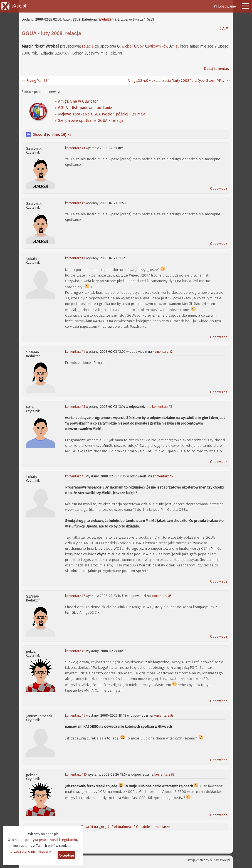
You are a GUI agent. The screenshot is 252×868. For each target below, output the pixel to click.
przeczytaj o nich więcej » (31, 851)
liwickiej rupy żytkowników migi (148, 46)
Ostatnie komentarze (153, 827)
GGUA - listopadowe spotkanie (85, 108)
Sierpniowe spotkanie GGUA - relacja (91, 121)
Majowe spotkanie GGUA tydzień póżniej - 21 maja (102, 114)
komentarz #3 (75, 258)
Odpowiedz (219, 189)
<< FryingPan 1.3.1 (36, 81)
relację (88, 46)
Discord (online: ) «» (52, 135)
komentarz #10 (76, 775)
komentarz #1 (75, 148)
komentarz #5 (75, 407)
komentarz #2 (75, 203)
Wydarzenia (107, 19)
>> (227, 81)
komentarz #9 (75, 716)
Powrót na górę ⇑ (96, 827)
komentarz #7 (75, 596)
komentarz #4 (75, 352)
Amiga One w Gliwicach (78, 101)
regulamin (69, 840)
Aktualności (123, 827)
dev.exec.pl (222, 860)
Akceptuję (66, 855)
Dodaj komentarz (217, 69)
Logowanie (227, 6)
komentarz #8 (75, 651)
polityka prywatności (42, 840)
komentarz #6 (75, 476)
